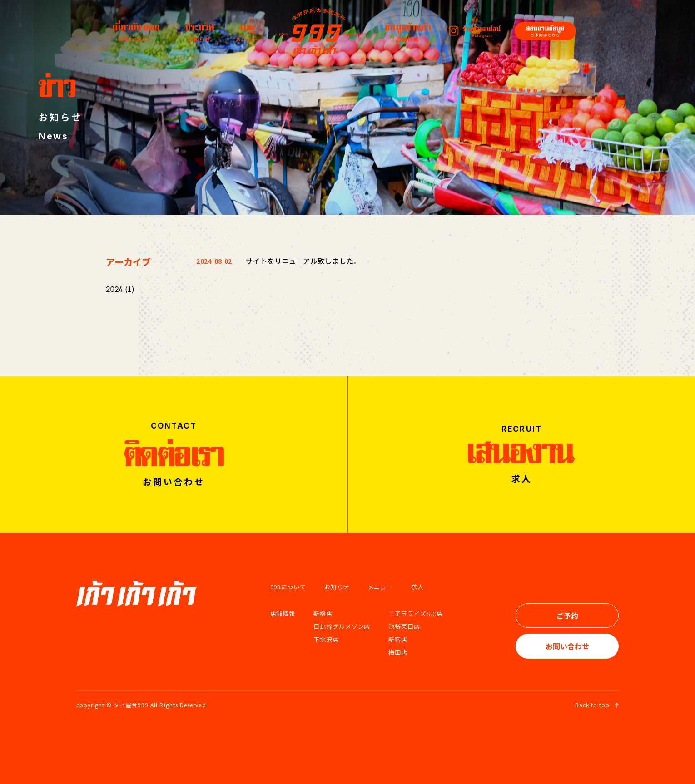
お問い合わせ (567, 646)
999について (288, 587)
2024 (114, 289)
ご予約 (567, 616)
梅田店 (398, 652)
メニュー (381, 587)
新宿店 (398, 639)
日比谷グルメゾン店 (342, 626)
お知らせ (337, 587)
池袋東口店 (404, 626)
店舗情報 (283, 614)
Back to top (597, 705)
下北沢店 (326, 639)
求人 (417, 587)
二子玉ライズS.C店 (415, 614)
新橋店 (323, 614)
